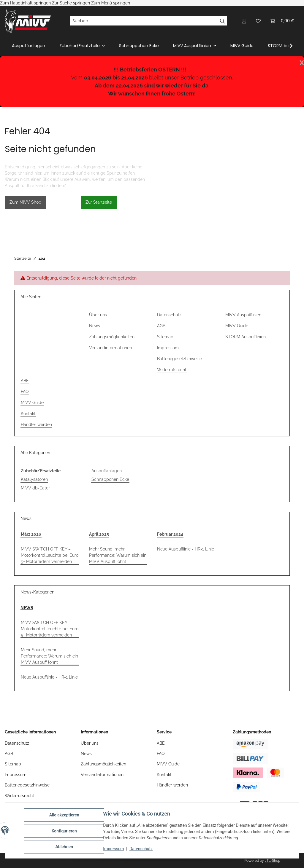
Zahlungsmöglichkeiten (112, 337)
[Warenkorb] (282, 21)
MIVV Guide (242, 46)
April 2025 (99, 534)
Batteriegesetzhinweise (179, 359)
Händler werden (36, 425)
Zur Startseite (99, 202)
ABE (25, 381)
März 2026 (31, 534)
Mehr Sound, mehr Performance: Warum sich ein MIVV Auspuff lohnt (118, 555)
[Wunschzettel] (258, 21)
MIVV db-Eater (35, 488)
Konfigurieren (65, 832)
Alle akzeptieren (65, 816)
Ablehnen (65, 847)
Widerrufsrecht (172, 370)
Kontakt (28, 414)
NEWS (27, 608)
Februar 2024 (170, 534)
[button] (244, 21)
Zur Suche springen (72, 3)
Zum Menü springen (111, 3)
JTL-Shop (273, 861)
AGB (161, 326)
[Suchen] (144, 21)
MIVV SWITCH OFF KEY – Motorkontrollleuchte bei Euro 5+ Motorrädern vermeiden (50, 555)
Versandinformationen (110, 348)
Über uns (98, 315)
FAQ (25, 392)
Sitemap (165, 337)
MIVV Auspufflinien (243, 315)
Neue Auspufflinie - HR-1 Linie (186, 549)
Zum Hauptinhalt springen (26, 3)
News (95, 326)
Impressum (115, 850)
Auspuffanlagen (107, 471)
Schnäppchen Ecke (110, 479)
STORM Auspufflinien (246, 337)
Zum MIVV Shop (25, 202)
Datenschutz (142, 850)
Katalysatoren (34, 479)
